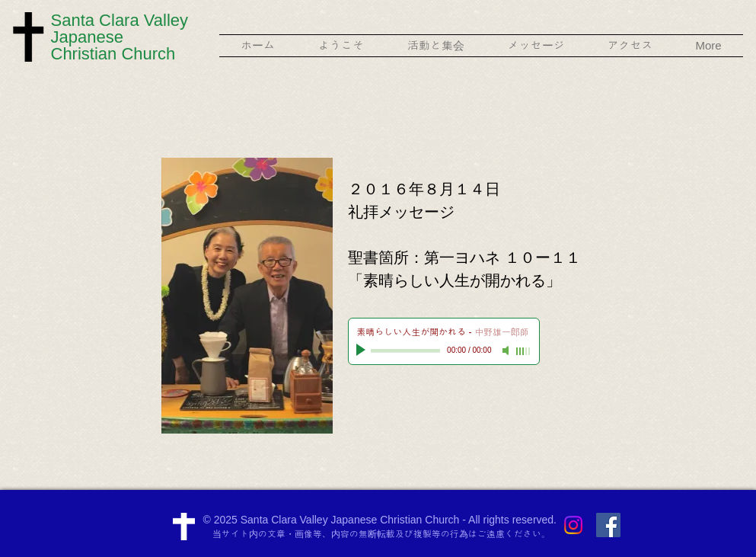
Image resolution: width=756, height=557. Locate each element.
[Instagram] (573, 525)
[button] (341, 46)
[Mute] (507, 351)
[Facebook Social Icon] (608, 525)
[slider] (524, 351)
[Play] (362, 351)
